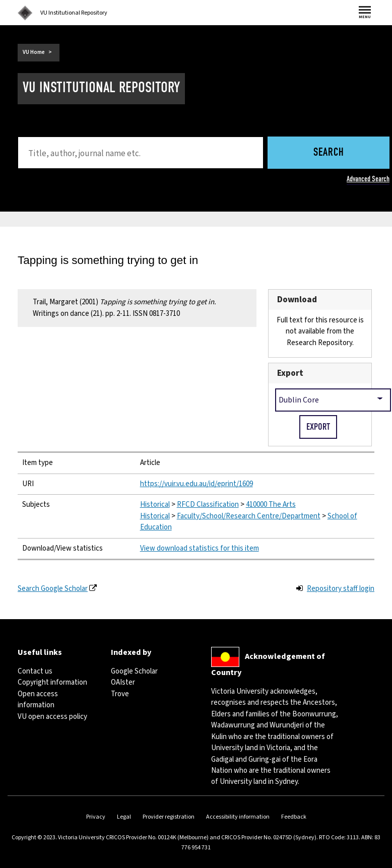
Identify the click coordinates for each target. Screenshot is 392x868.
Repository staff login (341, 589)
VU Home (34, 52)
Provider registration (169, 817)
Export (290, 373)
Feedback (294, 817)
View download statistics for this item (200, 548)
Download (297, 299)
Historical (155, 505)
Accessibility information (238, 817)
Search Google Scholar (53, 589)
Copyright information (52, 682)
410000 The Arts (271, 505)
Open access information (38, 699)
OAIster (123, 682)
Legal (124, 817)
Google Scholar (134, 671)
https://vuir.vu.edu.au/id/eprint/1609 (197, 484)
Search (329, 153)
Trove (120, 694)
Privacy (96, 817)
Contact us (35, 671)
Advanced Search (368, 179)
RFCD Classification (208, 505)
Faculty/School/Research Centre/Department (249, 516)
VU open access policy (52, 717)
